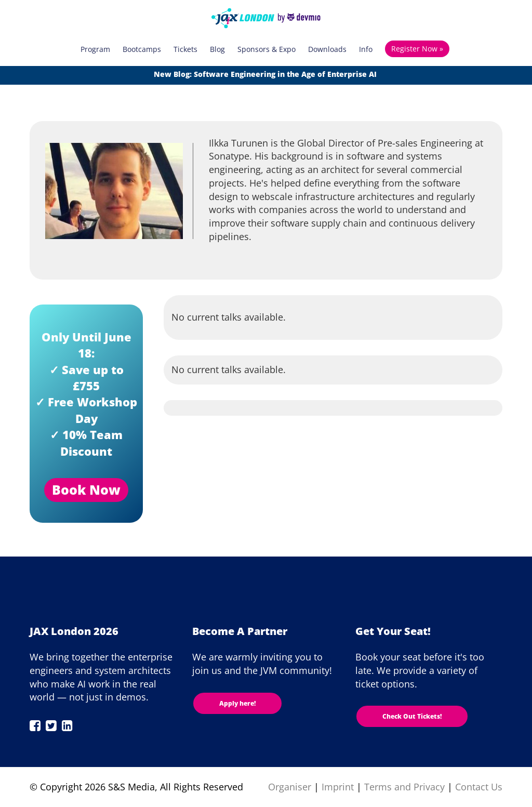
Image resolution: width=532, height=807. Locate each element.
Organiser (290, 787)
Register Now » (417, 49)
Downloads (327, 49)
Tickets (185, 49)
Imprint (338, 787)
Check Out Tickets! (412, 716)
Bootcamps (142, 49)
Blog (217, 49)
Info (366, 49)
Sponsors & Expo (267, 49)
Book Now (86, 490)
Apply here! (237, 703)
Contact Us (479, 787)
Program (95, 49)
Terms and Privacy (404, 787)
